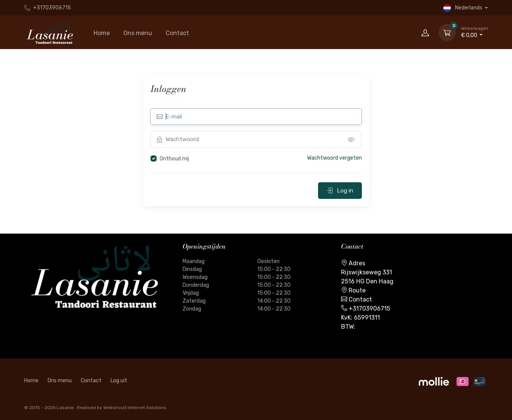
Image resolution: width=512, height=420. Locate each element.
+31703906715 (48, 8)
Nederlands (463, 8)
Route (357, 290)
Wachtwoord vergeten (334, 158)
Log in (340, 191)
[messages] (351, 139)
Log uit (119, 381)
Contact (177, 33)
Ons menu (138, 33)
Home (102, 33)
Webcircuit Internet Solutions (135, 408)
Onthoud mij (174, 159)
